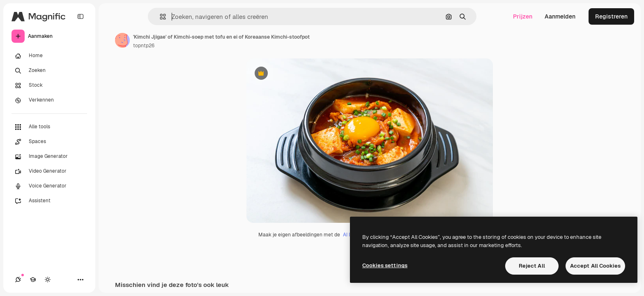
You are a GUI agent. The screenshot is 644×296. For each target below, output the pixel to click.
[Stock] (49, 86)
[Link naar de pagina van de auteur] (122, 40)
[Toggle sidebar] (80, 16)
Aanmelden (560, 16)
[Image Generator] (49, 157)
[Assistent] (49, 201)
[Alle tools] (49, 127)
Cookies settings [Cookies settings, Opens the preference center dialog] (385, 265)
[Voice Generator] (49, 186)
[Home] (49, 56)
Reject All (532, 266)
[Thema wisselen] (48, 280)
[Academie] (33, 280)
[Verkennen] (49, 100)
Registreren (611, 16)
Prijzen (523, 16)
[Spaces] (49, 142)
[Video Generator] (49, 171)
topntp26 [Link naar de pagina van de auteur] (144, 46)
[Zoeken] (49, 71)
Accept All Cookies (595, 266)
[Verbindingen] (18, 280)
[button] (160, 17)
